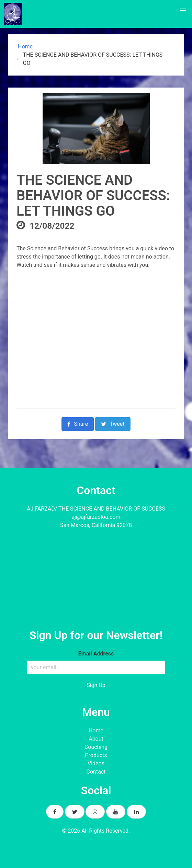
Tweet (113, 424)
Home (25, 47)
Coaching (96, 747)
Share (78, 424)
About (96, 739)
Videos (96, 763)
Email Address (96, 654)
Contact (96, 772)
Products (96, 755)
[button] (183, 9)
